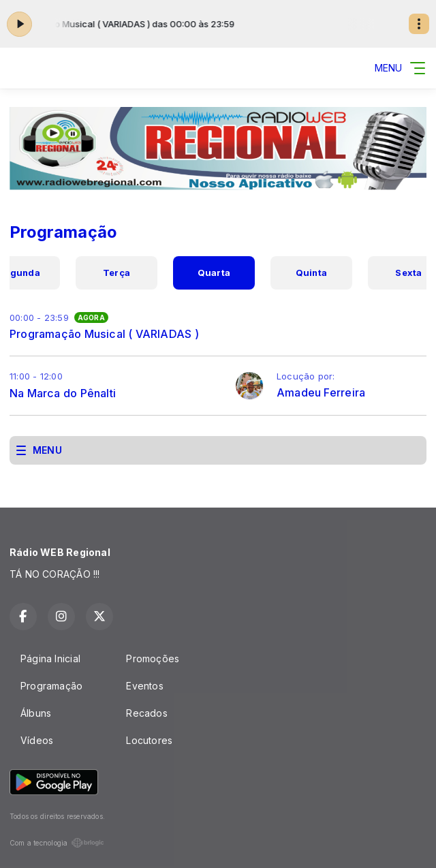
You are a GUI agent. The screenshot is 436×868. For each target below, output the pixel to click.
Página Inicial (50, 658)
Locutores (149, 740)
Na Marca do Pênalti (63, 393)
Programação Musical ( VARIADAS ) (104, 334)
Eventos (144, 686)
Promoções (153, 658)
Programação (51, 686)
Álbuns (36, 713)
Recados (146, 713)
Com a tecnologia (57, 843)
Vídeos (37, 740)
